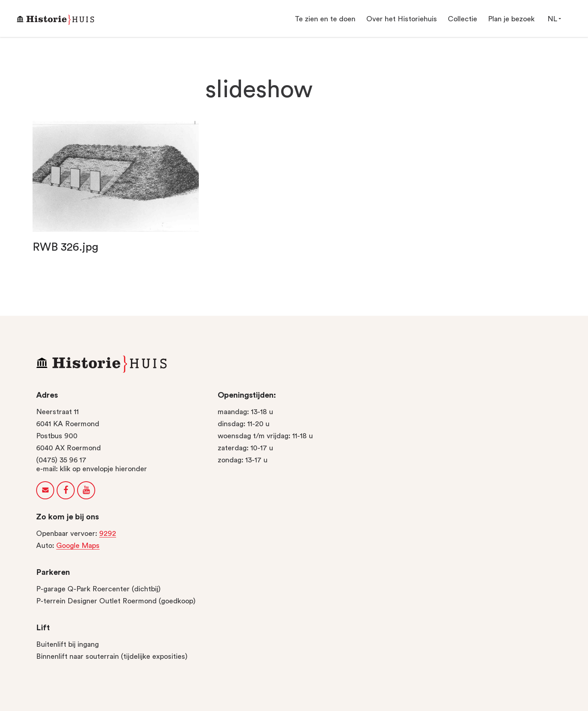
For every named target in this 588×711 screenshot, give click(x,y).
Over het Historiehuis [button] (402, 19)
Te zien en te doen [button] (325, 19)
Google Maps (78, 546)
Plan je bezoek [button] (511, 19)
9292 (108, 533)
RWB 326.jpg (65, 247)
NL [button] (554, 19)
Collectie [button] (462, 19)
